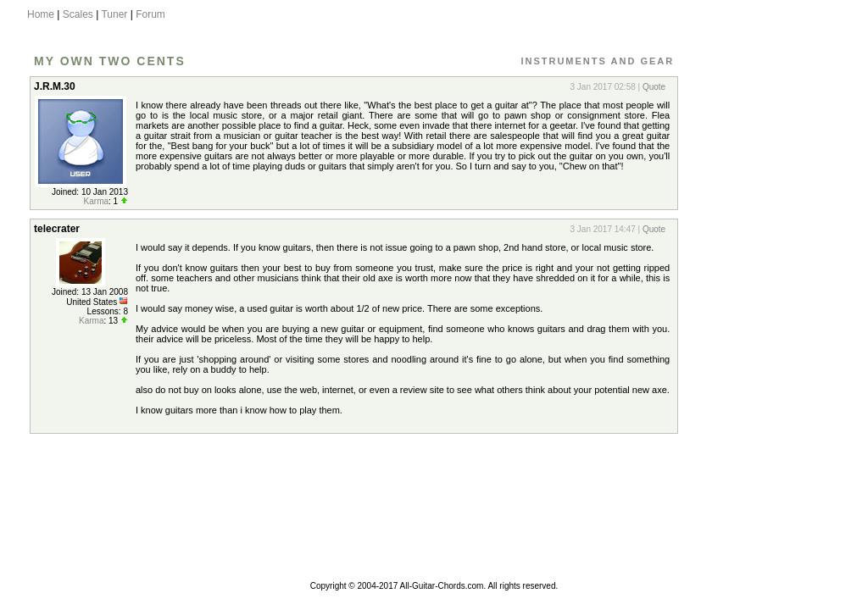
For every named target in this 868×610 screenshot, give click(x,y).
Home (41, 14)
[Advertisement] (759, 324)
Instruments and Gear (597, 61)
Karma (96, 201)
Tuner (114, 14)
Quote (654, 87)
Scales (78, 14)
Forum (150, 14)
